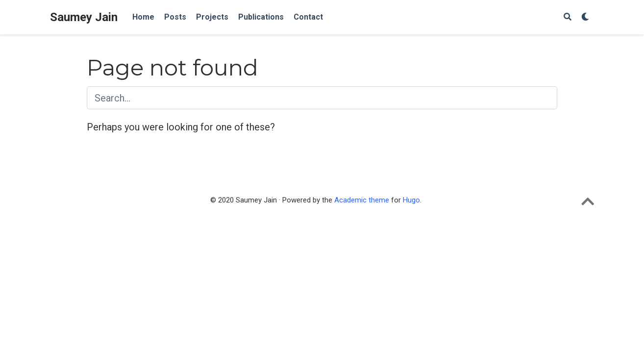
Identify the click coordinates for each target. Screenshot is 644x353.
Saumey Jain (84, 17)
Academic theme (362, 200)
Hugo (411, 200)
